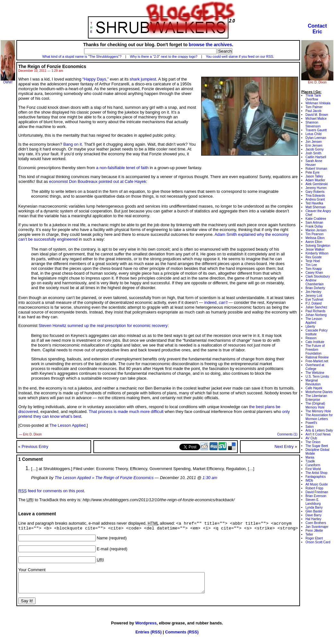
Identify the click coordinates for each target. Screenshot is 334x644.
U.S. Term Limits (317, 377)
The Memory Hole (318, 411)
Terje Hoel (313, 261)
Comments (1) (287, 434)
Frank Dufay (314, 226)
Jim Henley (313, 292)
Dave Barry (313, 515)
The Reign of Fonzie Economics (52, 66)
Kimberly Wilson (317, 253)
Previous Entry (35, 447)
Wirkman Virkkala (318, 103)
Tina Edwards (315, 196)
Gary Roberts (315, 192)
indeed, (216, 302)
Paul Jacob (313, 111)
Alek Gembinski (317, 184)
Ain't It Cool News (318, 434)
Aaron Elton (314, 242)
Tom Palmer (314, 107)
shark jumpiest (143, 79)
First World (313, 469)
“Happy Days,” (96, 79)
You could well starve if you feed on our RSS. (240, 56)
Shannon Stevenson (313, 124)
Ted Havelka (314, 203)
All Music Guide (317, 484)
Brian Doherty (315, 288)
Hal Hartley (313, 519)
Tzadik (310, 461)
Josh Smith (313, 153)
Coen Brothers (316, 523)
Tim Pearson (314, 234)
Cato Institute (315, 342)
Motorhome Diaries (319, 392)
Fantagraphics (316, 477)
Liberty (310, 326)
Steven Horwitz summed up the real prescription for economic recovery (103, 326)
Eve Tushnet (314, 300)
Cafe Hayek (314, 388)
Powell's (311, 423)
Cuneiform (313, 465)
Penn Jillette (314, 531)
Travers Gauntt (316, 130)
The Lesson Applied (67, 425)
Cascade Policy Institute (317, 332)
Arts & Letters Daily (319, 430)
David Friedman (317, 492)
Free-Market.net (317, 361)
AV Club (311, 438)
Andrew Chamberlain (315, 282)
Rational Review (317, 357)
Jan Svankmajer (317, 527)
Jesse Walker (315, 249)
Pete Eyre (313, 172)
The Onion (313, 442)
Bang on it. (73, 144)
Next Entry (284, 447)
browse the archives (210, 45)
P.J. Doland (313, 303)
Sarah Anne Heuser (314, 163)
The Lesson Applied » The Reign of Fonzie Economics (104, 478)
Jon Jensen (314, 142)
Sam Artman (314, 223)
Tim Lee (311, 265)
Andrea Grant (315, 199)
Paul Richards (315, 311)
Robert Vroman (316, 169)
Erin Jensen (314, 146)
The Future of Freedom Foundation (315, 350)
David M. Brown (317, 115)
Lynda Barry (314, 507)
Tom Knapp (314, 269)
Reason (311, 338)
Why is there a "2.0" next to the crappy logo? (164, 56)
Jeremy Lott (314, 296)
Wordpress (146, 628)
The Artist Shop (316, 473)
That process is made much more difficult (126, 412)
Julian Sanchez (316, 307)
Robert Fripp (314, 488)
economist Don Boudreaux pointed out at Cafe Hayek (98, 181)
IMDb (309, 481)
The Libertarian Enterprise (316, 398)
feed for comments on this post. (52, 491)
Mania (310, 457)
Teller (309, 534)
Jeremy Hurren (316, 188)
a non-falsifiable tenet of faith (123, 168)
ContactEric (317, 29)
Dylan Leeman (316, 138)
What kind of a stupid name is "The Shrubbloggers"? (82, 56)
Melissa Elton (315, 238)
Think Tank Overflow (313, 97)
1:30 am (210, 478)
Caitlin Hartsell (316, 157)
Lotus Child (313, 134)
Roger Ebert (314, 538)
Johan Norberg (316, 315)
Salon (310, 427)
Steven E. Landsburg (313, 502)
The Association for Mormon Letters (319, 417)
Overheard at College (315, 367)
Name (102, 540)
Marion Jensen (316, 230)
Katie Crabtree (316, 219)
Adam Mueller (315, 180)
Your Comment (32, 571)
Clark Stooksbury (318, 276)
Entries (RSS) (149, 637)
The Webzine (315, 373)
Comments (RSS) (182, 637)
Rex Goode (314, 257)
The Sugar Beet (317, 446)
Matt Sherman (316, 207)
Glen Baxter (314, 511)
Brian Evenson (316, 496)
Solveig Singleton (318, 246)
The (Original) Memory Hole (315, 405)
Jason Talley (314, 176)
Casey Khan (314, 273)
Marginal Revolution (313, 382)
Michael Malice (316, 119)
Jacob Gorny (315, 149)
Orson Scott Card (318, 542)
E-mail (103, 550)
